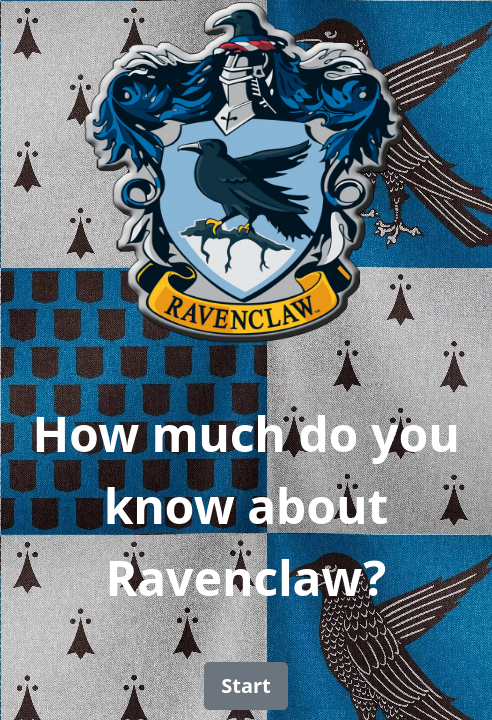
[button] (245, 686)
